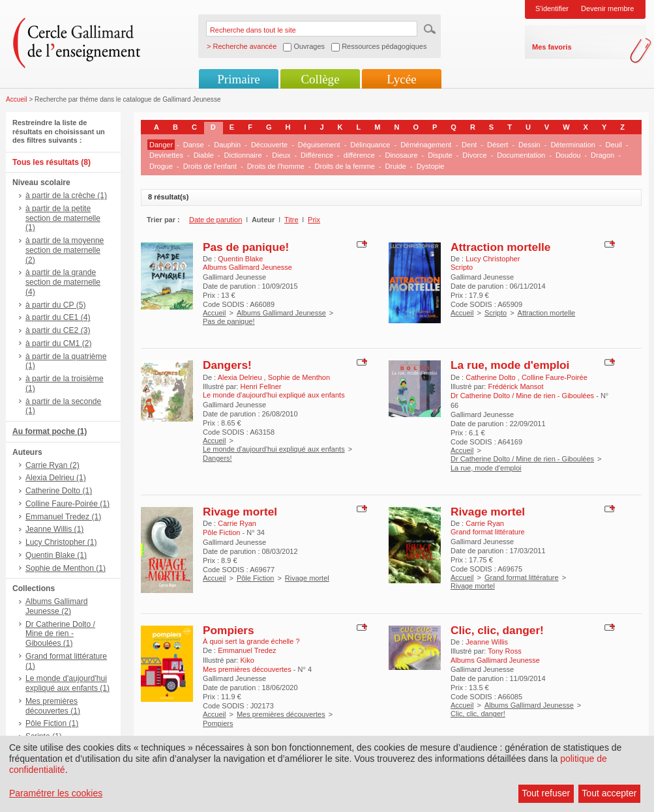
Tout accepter (609, 793)
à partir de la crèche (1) (66, 196)
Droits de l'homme (276, 166)
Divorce (474, 155)
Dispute (440, 155)
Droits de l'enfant (210, 166)
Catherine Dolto (492, 377)
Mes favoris (552, 47)
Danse (194, 145)
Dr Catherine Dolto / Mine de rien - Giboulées (522, 459)
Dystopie (431, 166)
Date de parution (216, 220)
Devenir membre (607, 8)
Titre (291, 220)
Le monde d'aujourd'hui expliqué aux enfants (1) (67, 683)
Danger (161, 145)
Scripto (496, 313)
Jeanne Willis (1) (54, 529)
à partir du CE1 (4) (58, 317)
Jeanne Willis (487, 642)
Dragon (602, 155)
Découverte (269, 145)
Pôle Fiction (255, 578)
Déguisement (319, 145)
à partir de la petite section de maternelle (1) (63, 218)
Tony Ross (504, 651)
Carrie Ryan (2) (52, 465)
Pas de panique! (246, 247)
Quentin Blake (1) (56, 555)
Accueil (17, 99)
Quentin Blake (240, 259)
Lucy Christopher (493, 259)
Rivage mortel (240, 512)
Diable (204, 155)
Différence (317, 155)
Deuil (614, 145)
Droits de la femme (345, 166)
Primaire (238, 79)
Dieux (281, 155)
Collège (320, 79)
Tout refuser (546, 793)
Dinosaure (401, 155)
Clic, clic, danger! (497, 630)
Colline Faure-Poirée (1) (67, 504)
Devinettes (166, 155)
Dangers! (227, 365)
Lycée (401, 79)
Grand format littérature (522, 577)
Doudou (568, 155)
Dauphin (227, 145)
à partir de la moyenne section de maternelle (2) (65, 250)
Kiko (247, 660)
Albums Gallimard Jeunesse (281, 313)
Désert (498, 145)
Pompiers (229, 630)
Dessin (529, 145)
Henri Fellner (260, 386)
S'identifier (552, 8)
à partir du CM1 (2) (59, 343)
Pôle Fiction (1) (52, 723)
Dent (469, 145)
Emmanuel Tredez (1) (63, 517)
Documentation (521, 155)
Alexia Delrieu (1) (56, 478)
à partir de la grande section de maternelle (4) (63, 282)
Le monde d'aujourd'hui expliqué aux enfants (274, 449)
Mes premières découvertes (281, 714)
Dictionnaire (243, 155)
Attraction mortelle (500, 247)
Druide (396, 166)
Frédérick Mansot (515, 386)
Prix (314, 220)
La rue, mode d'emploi (510, 365)
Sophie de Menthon (299, 377)
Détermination (572, 145)
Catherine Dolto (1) (59, 491)
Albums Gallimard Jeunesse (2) (56, 606)
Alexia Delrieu (241, 377)
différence (359, 155)
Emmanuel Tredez (247, 650)
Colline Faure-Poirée (555, 377)
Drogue (161, 166)
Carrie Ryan (237, 523)
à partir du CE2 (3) (58, 330)
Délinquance (370, 145)
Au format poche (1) (50, 431)
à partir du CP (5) (56, 305)
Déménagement (426, 145)
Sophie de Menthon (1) (66, 568)
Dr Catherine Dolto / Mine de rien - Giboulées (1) (60, 634)
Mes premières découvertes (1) (53, 706)
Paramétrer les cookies (56, 793)
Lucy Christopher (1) (61, 542)
